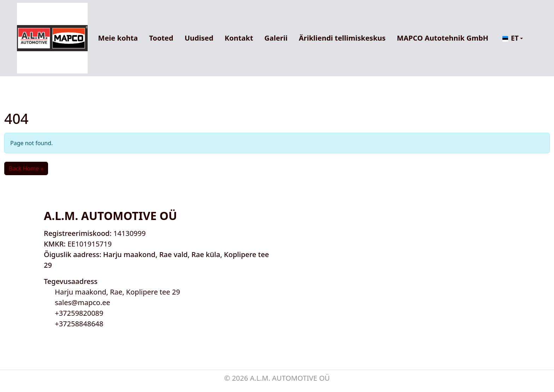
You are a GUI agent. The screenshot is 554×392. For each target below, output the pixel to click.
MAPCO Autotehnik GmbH (443, 38)
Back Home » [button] (26, 168)
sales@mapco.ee (82, 302)
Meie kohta (118, 38)
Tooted (161, 38)
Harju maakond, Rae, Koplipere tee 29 (117, 292)
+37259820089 (79, 313)
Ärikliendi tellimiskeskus (342, 38)
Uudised (199, 38)
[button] (513, 38)
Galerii (276, 38)
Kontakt (239, 38)
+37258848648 (79, 324)
